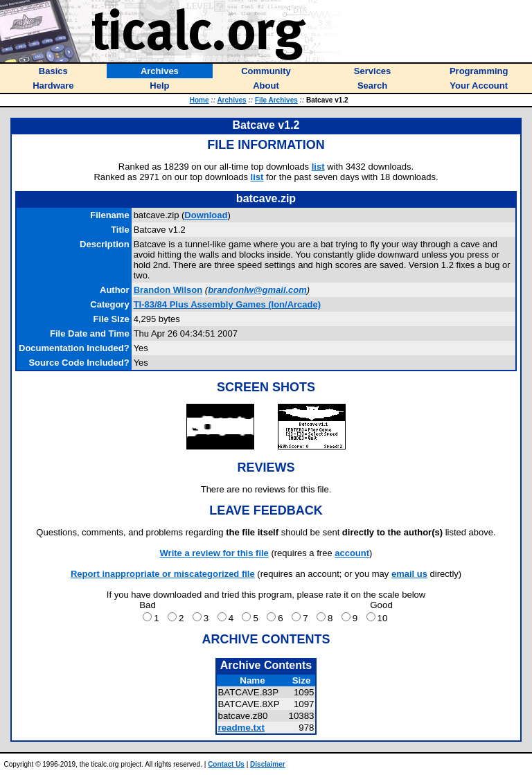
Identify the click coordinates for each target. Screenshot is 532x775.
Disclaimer (268, 764)
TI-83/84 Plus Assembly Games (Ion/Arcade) (227, 304)
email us (409, 574)
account (352, 553)
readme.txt (241, 728)
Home (199, 100)
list (318, 167)
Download (206, 215)
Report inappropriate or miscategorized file (163, 574)
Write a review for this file (214, 553)
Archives (231, 100)
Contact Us (226, 764)
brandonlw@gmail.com (257, 290)
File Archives (276, 100)
